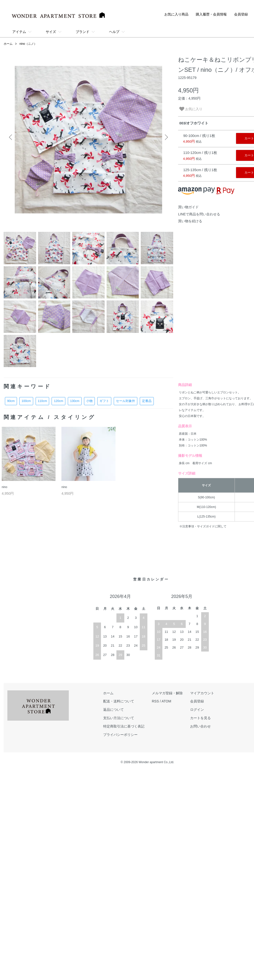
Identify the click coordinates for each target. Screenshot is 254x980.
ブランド (83, 32)
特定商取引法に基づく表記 (124, 726)
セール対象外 (126, 401)
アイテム (19, 32)
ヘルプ (114, 32)
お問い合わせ (200, 726)
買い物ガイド (188, 207)
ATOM (166, 701)
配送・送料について (119, 701)
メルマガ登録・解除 (167, 693)
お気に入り (191, 109)
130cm (75, 401)
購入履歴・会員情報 (211, 14)
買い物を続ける (190, 221)
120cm (58, 401)
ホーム (8, 44)
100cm (26, 401)
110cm (42, 401)
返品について (113, 710)
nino (5, 487)
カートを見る (200, 718)
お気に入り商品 (176, 14)
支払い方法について (119, 718)
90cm (11, 401)
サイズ (51, 32)
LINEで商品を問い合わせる (199, 214)
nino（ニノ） (28, 44)
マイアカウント (202, 693)
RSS (155, 701)
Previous (11, 137)
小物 (89, 401)
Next (166, 137)
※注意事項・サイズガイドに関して (203, 526)
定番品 (147, 401)
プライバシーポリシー (120, 735)
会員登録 (241, 14)
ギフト (104, 401)
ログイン (197, 710)
